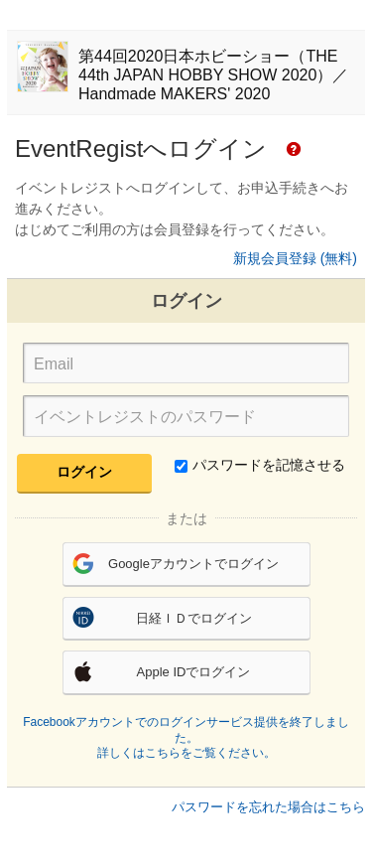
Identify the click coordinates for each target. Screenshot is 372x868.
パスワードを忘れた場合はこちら (268, 807)
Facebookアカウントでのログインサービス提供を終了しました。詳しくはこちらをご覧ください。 (186, 737)
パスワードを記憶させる (260, 465)
